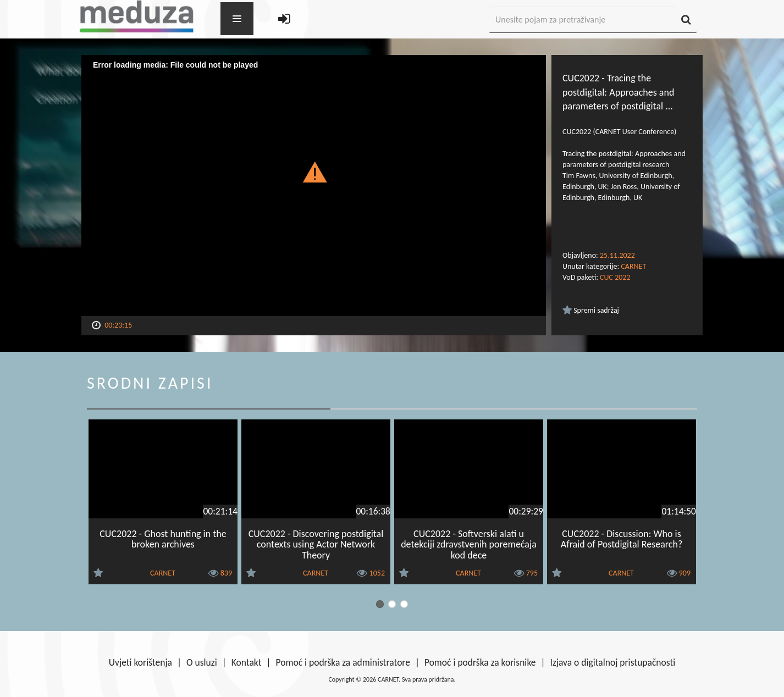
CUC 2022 (615, 277)
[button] (314, 172)
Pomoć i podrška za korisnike (480, 662)
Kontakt (247, 662)
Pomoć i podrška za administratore (343, 662)
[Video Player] (314, 186)
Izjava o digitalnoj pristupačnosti (612, 662)
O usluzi (202, 662)
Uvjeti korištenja (140, 662)
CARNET (633, 266)
